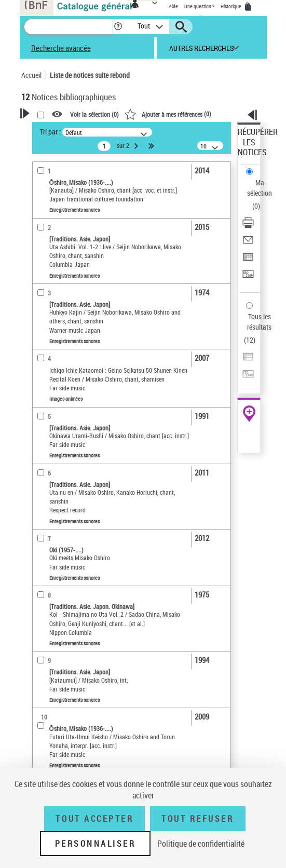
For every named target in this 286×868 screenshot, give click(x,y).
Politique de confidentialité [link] (201, 844)
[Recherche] (69, 27)
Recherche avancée (61, 48)
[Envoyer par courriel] (248, 243)
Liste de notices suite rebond (90, 75)
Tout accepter (94, 819)
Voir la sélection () (94, 115)
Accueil (31, 75)
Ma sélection (260, 188)
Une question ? (199, 6)
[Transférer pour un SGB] (248, 277)
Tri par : (50, 132)
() (168, 114)
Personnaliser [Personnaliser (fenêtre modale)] (96, 844)
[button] (118, 27)
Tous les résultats (259, 322)
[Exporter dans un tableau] (248, 260)
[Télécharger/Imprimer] (248, 226)
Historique (231, 6)
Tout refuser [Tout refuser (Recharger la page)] (198, 819)
